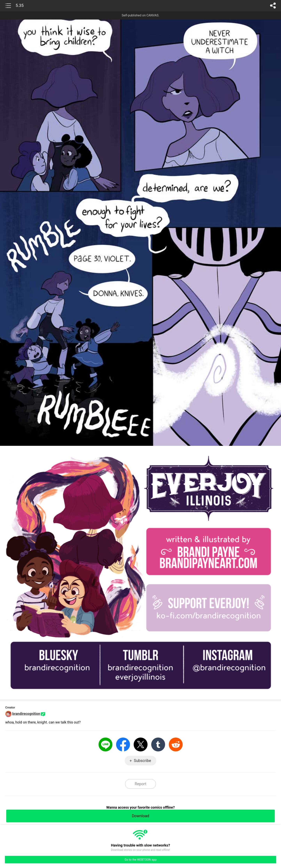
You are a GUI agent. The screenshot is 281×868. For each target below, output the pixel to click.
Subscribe (142, 761)
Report (140, 784)
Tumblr (158, 744)
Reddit (176, 744)
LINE (105, 744)
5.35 (20, 5)
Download (140, 816)
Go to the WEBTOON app (140, 860)
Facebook (123, 744)
